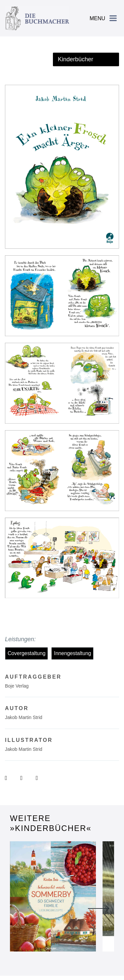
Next (99, 881)
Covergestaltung (27, 653)
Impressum (38, 954)
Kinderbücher (76, 59)
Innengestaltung (72, 653)
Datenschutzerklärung (75, 954)
